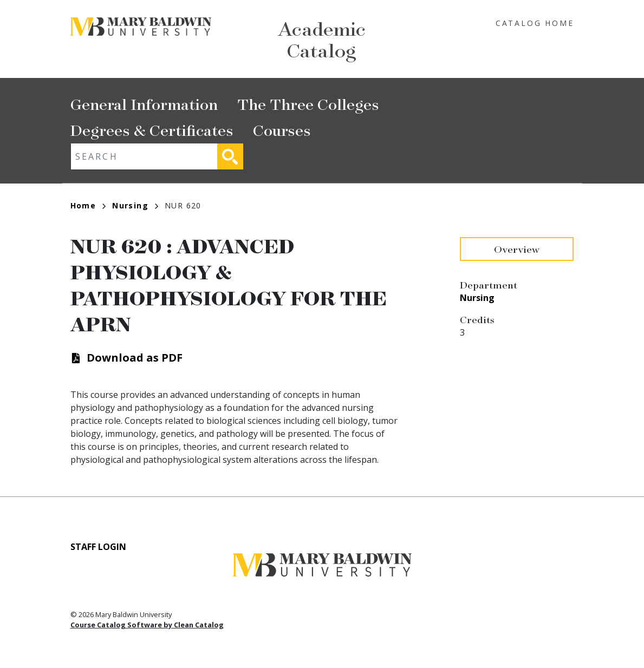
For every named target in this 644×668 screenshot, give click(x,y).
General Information (144, 104)
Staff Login (98, 547)
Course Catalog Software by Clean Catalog (147, 625)
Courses (282, 130)
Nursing (135, 205)
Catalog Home (535, 23)
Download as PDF (135, 358)
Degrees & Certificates (152, 130)
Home (88, 205)
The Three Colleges (308, 104)
